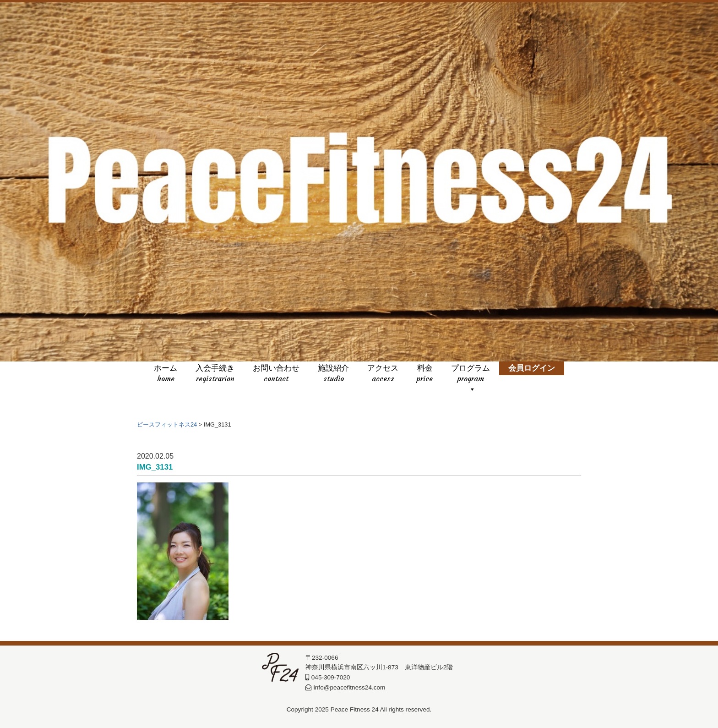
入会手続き (215, 374)
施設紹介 (333, 374)
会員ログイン (532, 374)
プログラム (471, 374)
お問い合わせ (276, 374)
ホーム (166, 374)
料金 (425, 374)
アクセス (383, 374)
